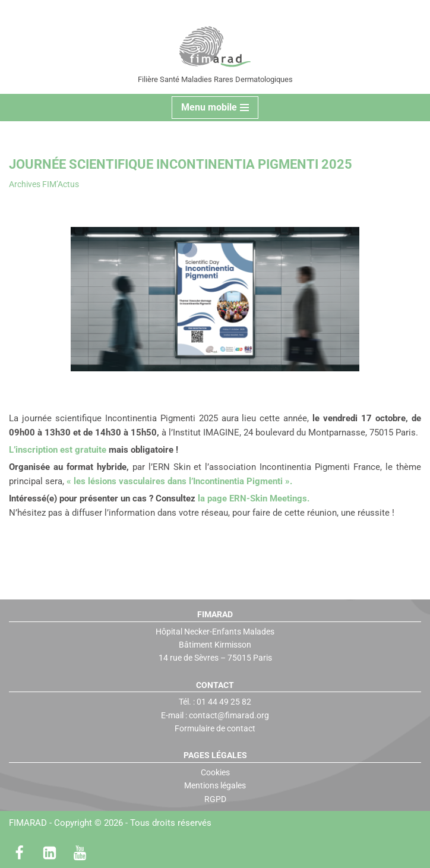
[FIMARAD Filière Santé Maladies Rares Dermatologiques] (215, 47)
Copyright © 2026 (133, 823)
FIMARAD (28, 823)
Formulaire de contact (215, 728)
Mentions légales (215, 785)
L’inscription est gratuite (58, 450)
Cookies (215, 772)
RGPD (215, 799)
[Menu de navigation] (215, 108)
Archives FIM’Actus (44, 184)
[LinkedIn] (50, 853)
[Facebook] (19, 853)
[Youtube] (80, 853)
